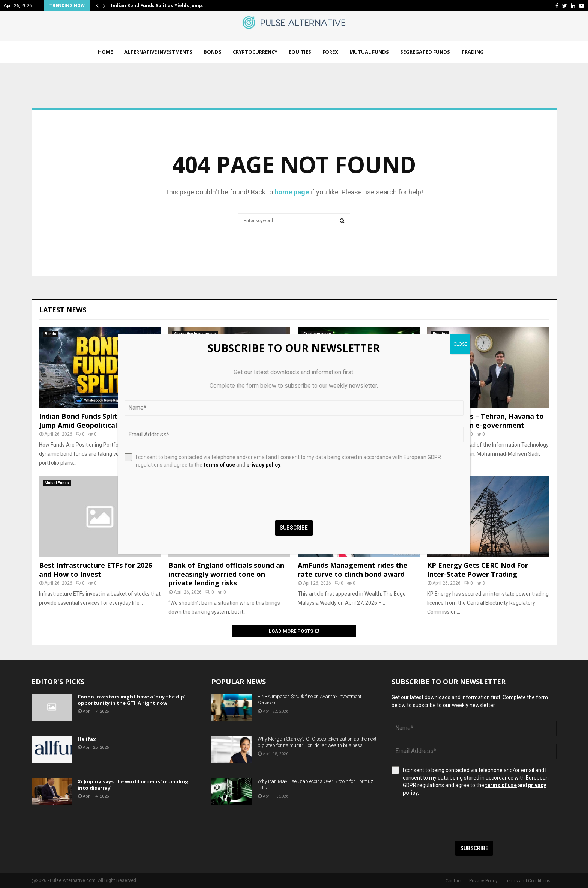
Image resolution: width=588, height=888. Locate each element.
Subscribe (474, 848)
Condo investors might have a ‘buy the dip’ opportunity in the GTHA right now (131, 700)
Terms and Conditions (528, 881)
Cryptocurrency (255, 52)
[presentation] (448, 819)
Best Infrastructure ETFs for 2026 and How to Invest (95, 570)
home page (292, 192)
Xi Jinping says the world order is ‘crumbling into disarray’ (133, 785)
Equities (300, 52)
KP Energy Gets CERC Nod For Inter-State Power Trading (478, 570)
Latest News (63, 310)
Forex (330, 52)
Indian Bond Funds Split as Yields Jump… (158, 5)
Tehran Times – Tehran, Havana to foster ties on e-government (485, 421)
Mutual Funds (369, 52)
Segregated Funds (425, 52)
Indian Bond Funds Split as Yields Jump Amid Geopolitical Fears (94, 421)
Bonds (213, 52)
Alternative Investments (158, 52)
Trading (472, 52)
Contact (454, 881)
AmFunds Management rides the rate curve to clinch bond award (352, 570)
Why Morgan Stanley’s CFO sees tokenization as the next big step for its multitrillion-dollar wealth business (317, 742)
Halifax (87, 739)
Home (105, 52)
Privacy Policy (483, 881)
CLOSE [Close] (460, 344)
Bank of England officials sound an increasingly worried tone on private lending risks (226, 574)
